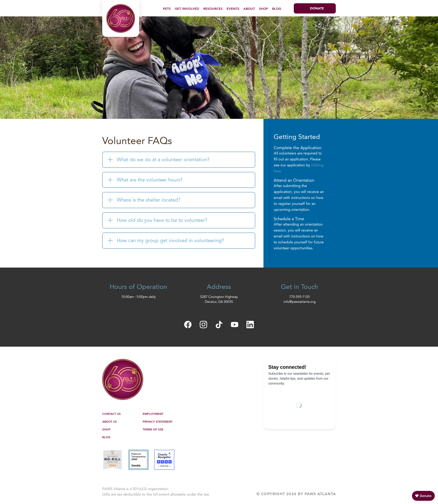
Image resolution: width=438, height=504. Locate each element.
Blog (277, 9)
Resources (213, 9)
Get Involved (187, 9)
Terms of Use (153, 430)
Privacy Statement (158, 422)
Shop (263, 9)
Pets (167, 9)
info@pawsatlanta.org (300, 302)
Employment (153, 414)
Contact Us (111, 414)
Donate (317, 9)
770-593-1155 (300, 297)
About (249, 9)
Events (233, 9)
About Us (109, 422)
